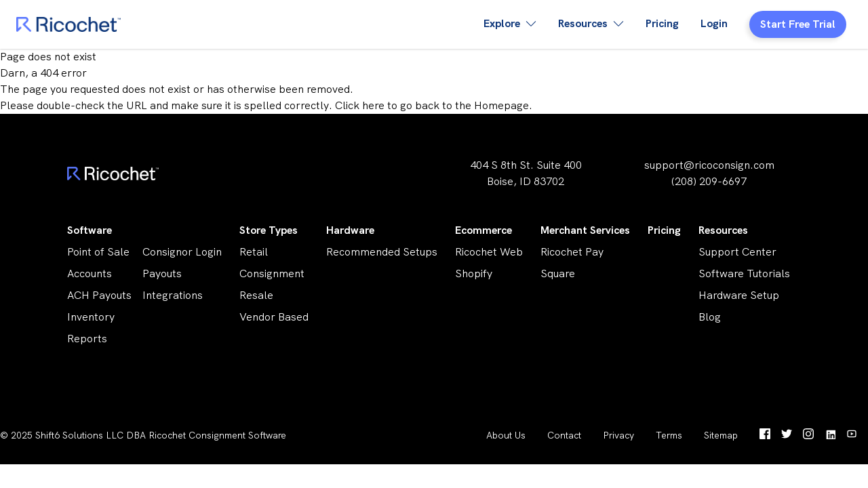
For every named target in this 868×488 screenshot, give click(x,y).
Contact (564, 435)
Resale (256, 295)
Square (558, 273)
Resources (723, 230)
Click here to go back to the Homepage (432, 105)
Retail (254, 252)
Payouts (162, 273)
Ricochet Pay (572, 252)
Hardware (350, 230)
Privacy (618, 435)
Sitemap (721, 435)
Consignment (272, 273)
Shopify (474, 273)
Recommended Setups (382, 252)
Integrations (173, 295)
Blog (710, 317)
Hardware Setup (739, 295)
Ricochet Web (489, 252)
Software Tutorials (744, 273)
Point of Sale (98, 252)
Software (90, 230)
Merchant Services (585, 230)
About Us (506, 435)
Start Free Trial (798, 24)
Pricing (662, 23)
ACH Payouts (99, 295)
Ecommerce (484, 230)
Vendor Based (274, 317)
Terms (669, 435)
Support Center (737, 252)
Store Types (269, 230)
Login (714, 23)
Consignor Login (182, 252)
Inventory (91, 317)
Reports (87, 339)
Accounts (90, 273)
